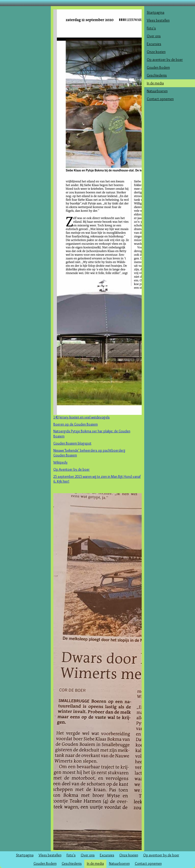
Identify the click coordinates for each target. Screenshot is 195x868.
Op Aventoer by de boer (71, 469)
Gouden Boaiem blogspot (72, 443)
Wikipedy (60, 462)
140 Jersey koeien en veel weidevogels (82, 417)
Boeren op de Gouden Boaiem (76, 424)
